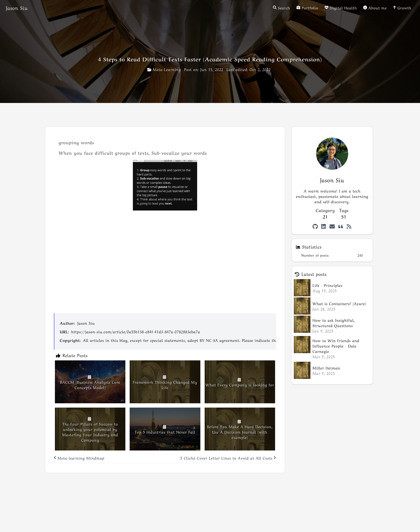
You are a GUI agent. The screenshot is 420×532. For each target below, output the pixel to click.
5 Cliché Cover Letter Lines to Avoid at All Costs (228, 458)
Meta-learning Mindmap (79, 458)
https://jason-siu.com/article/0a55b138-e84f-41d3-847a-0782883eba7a (136, 331)
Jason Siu (86, 323)
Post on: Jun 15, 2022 (204, 69)
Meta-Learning (164, 69)
